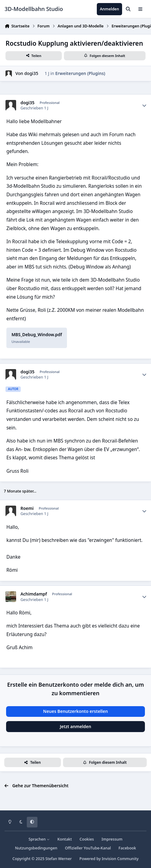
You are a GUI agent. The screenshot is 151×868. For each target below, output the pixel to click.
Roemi (27, 508)
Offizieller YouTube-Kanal (88, 848)
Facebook (127, 848)
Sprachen (39, 839)
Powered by (109, 859)
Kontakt (65, 839)
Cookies (87, 839)
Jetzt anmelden (76, 726)
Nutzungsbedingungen (36, 848)
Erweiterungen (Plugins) (80, 73)
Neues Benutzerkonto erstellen (76, 711)
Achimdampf (34, 594)
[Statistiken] (144, 105)
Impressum (112, 839)
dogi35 (31, 73)
